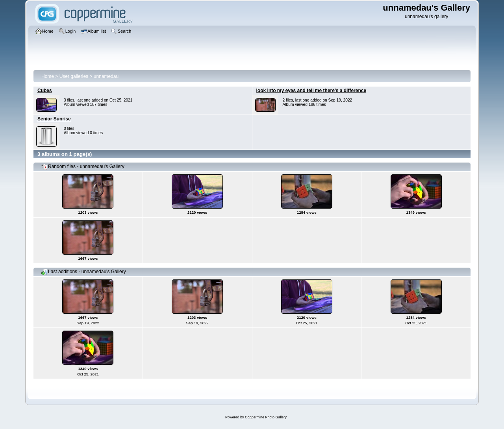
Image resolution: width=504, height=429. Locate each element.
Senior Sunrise (54, 119)
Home (48, 76)
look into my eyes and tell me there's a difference (311, 91)
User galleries (74, 76)
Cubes (45, 91)
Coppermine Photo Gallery (266, 417)
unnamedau (106, 76)
